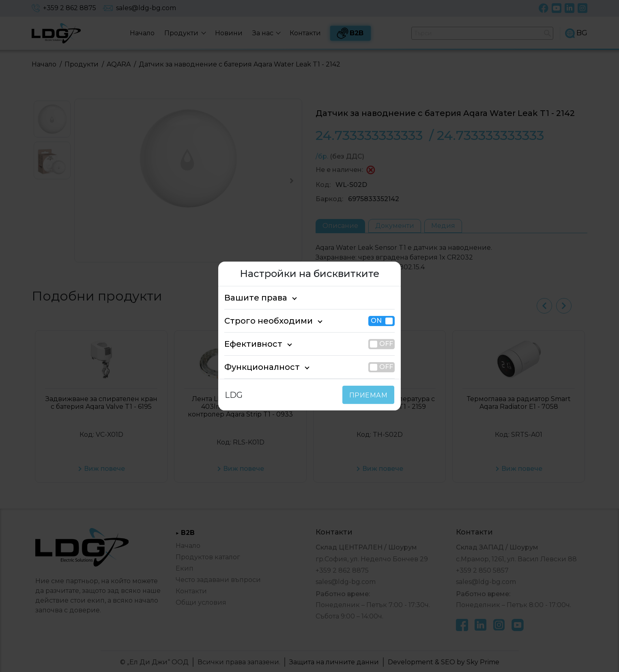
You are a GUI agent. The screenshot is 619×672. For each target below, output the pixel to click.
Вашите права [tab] (251, 298)
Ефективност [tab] (249, 344)
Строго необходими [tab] (261, 321)
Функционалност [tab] (256, 367)
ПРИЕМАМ (370, 395)
